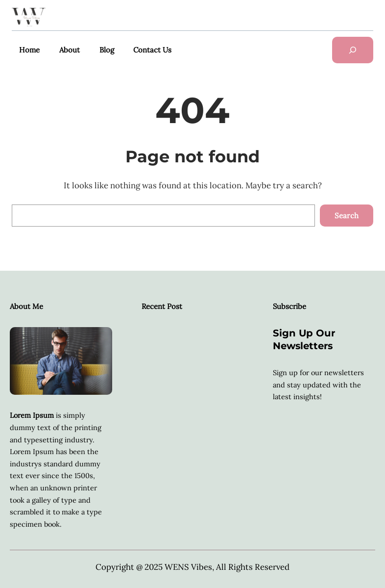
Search (347, 216)
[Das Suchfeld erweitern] (353, 50)
